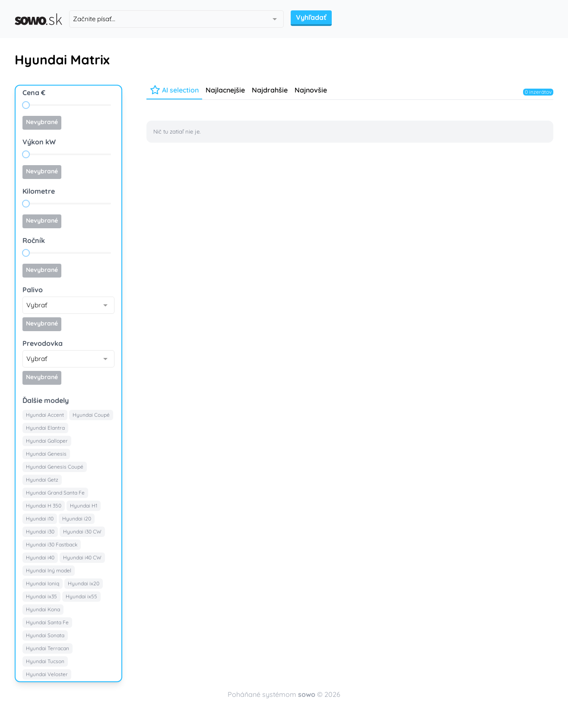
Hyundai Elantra (45, 428)
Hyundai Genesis (46, 454)
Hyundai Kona (43, 609)
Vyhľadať (311, 17)
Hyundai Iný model (49, 570)
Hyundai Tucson (45, 661)
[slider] (26, 105)
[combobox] (176, 19)
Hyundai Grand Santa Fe (55, 493)
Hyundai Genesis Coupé (55, 467)
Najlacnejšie (225, 90)
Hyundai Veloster (47, 674)
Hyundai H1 (84, 506)
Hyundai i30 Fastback (52, 544)
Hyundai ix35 (41, 596)
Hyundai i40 (40, 557)
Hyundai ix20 (84, 583)
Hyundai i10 (40, 519)
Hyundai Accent (45, 415)
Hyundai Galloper (47, 441)
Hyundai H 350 (44, 506)
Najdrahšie (270, 90)
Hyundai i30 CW (82, 532)
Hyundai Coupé (91, 415)
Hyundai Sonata (45, 635)
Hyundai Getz (42, 480)
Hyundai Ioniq (43, 583)
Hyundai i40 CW (82, 557)
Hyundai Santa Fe (47, 622)
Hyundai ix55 (81, 596)
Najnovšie (311, 90)
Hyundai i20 (77, 519)
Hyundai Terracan (48, 648)
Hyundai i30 (40, 532)
